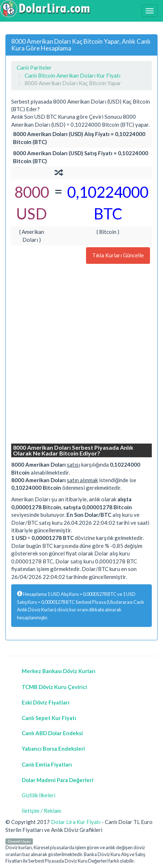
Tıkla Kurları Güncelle (118, 255)
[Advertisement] (81, 355)
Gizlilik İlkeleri (38, 795)
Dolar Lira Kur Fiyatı (76, 822)
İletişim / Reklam (41, 811)
